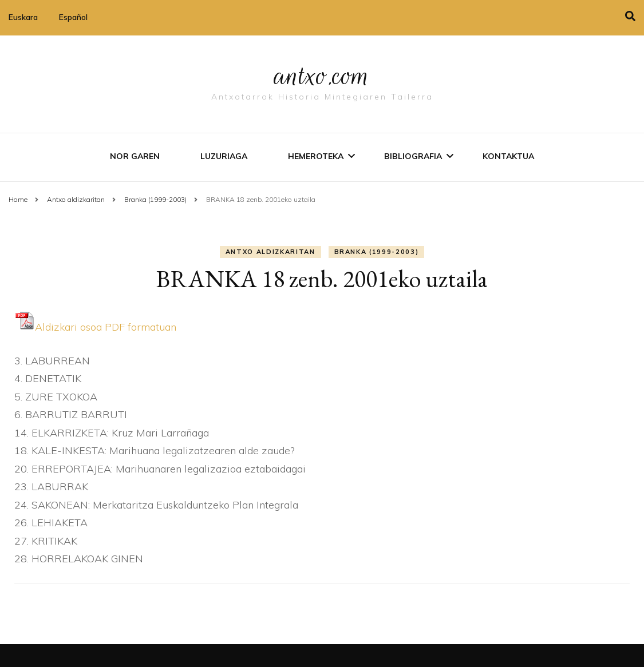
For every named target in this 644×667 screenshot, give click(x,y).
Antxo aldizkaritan (270, 252)
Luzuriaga (224, 156)
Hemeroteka (316, 156)
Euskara (23, 17)
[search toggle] (630, 16)
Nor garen (135, 156)
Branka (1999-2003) (377, 252)
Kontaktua (508, 156)
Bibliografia (413, 156)
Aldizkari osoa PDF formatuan (95, 327)
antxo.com (322, 76)
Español (73, 17)
